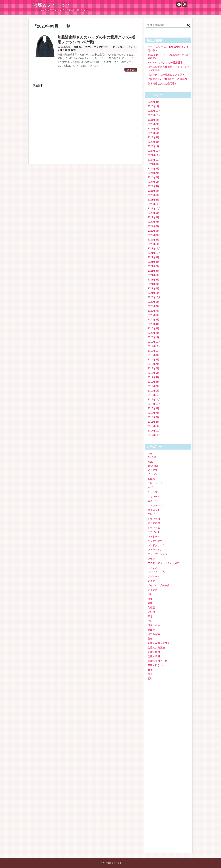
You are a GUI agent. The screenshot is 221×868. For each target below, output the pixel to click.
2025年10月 (154, 115)
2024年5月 (154, 182)
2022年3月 (154, 235)
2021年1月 (154, 293)
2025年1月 (154, 146)
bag (79, 47)
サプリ (151, 488)
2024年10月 (154, 160)
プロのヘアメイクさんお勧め (164, 563)
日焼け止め (154, 625)
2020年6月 (154, 315)
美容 (150, 639)
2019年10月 (154, 351)
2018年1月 (154, 426)
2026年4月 (154, 102)
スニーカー (154, 501)
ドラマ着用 (154, 519)
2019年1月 (154, 391)
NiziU (151, 462)
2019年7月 (154, 364)
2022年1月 (154, 244)
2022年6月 (154, 226)
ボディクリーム (156, 572)
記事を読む (131, 70)
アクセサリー (155, 470)
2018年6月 (154, 417)
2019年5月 (154, 373)
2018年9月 (154, 408)
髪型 (150, 679)
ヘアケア (153, 568)
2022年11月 (154, 204)
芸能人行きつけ (156, 665)
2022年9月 (154, 213)
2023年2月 (154, 200)
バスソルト (154, 532)
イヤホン (88, 47)
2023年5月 (154, 195)
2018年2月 (154, 422)
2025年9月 (154, 120)
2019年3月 (154, 382)
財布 (74, 50)
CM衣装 (152, 457)
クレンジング (155, 483)
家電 (150, 616)
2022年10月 (154, 209)
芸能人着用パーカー (159, 661)
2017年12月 (154, 431)
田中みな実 (154, 634)
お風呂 (151, 479)
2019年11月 (154, 346)
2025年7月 (154, 124)
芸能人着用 (154, 656)
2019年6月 (154, 368)
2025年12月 (154, 111)
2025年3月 (154, 142)
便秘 (150, 599)
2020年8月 (154, 306)
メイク (151, 581)
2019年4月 (154, 377)
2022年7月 (154, 222)
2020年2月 (154, 333)
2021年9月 (154, 257)
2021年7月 (154, 266)
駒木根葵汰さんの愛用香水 (162, 84)
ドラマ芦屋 (154, 523)
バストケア (154, 536)
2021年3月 (154, 284)
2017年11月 (154, 435)
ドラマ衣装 (154, 528)
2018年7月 (154, 413)
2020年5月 (154, 320)
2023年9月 (154, 191)
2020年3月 (154, 328)
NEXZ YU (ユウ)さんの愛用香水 (165, 63)
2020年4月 (154, 324)
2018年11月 (154, 400)
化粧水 (151, 612)
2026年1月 (154, 106)
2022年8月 (154, 217)
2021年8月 (154, 262)
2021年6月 (154, 271)
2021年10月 (154, 253)
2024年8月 (154, 169)
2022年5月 (154, 231)
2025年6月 (154, 129)
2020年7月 (154, 311)
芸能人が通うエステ (159, 643)
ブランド (131, 47)
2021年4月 (154, 280)
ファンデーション (157, 554)
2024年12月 (154, 151)
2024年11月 (154, 155)
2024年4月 (154, 186)
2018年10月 (154, 404)
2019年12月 (154, 342)
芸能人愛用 (64, 50)
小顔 (150, 621)
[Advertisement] (85, 124)
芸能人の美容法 (156, 648)
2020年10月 (154, 297)
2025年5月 (154, 133)
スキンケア (154, 496)
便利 (150, 594)
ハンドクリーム (156, 545)
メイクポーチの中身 (159, 585)
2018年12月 (154, 395)
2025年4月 (154, 137)
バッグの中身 (101, 47)
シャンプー (154, 492)
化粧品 (151, 608)
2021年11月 (154, 249)
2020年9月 (154, 302)
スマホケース (155, 505)
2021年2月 (154, 288)
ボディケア (154, 576)
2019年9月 (154, 355)
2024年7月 (154, 173)
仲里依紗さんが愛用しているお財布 (167, 79)
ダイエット (154, 510)
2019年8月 (154, 360)
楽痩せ (151, 630)
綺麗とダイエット (52, 5)
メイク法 (153, 590)
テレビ (151, 514)
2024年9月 (154, 164)
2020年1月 (154, 337)
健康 (150, 603)
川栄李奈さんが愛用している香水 (166, 75)
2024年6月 (154, 177)
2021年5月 (154, 275)
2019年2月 (154, 386)
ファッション (117, 47)
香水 (150, 674)
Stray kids (153, 466)
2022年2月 (154, 240)
